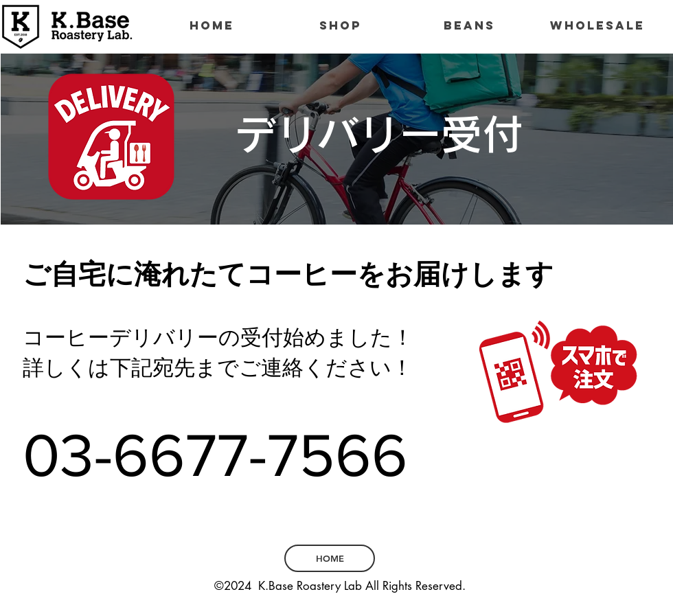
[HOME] (330, 558)
